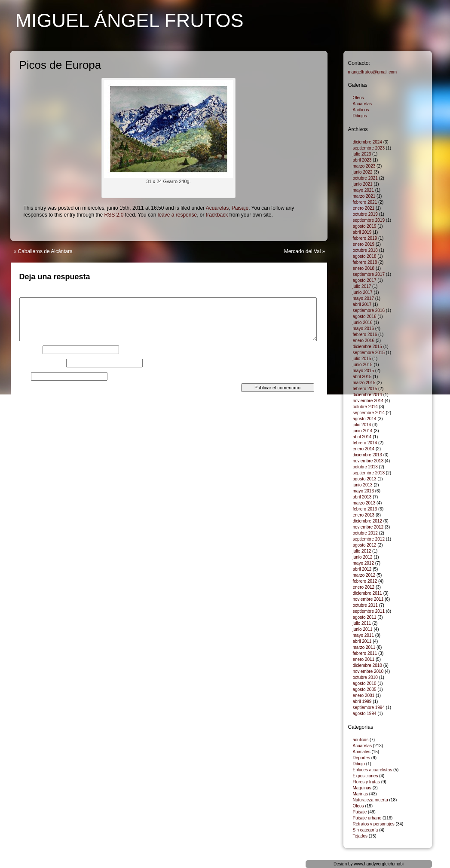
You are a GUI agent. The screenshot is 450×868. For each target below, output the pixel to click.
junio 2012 (363, 557)
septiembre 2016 (369, 310)
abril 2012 (362, 569)
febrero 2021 (365, 202)
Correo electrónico (42, 363)
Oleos (358, 98)
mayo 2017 (363, 298)
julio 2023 (362, 154)
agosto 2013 (365, 479)
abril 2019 (362, 232)
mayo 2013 (363, 491)
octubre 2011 (365, 605)
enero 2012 (364, 587)
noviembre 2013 (368, 461)
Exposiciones (366, 776)
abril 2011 (362, 641)
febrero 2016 (365, 335)
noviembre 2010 (368, 671)
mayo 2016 (363, 329)
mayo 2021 (363, 190)
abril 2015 (362, 377)
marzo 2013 (364, 503)
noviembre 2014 (368, 401)
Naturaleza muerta (370, 800)
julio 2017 (362, 286)
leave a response (177, 215)
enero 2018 (364, 268)
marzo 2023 (364, 166)
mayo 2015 (363, 371)
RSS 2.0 (114, 215)
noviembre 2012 (368, 527)
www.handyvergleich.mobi (379, 864)
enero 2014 (364, 449)
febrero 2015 (365, 389)
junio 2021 (363, 184)
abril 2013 (362, 497)
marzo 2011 (364, 647)
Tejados (360, 836)
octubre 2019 (365, 214)
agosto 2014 (365, 419)
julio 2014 (362, 425)
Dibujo (359, 764)
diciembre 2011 (367, 593)
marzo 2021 (364, 196)
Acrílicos (361, 110)
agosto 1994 (365, 714)
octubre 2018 (365, 250)
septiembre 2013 (369, 473)
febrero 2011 (365, 653)
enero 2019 (364, 244)
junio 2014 (363, 431)
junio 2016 (363, 322)
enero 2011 (364, 659)
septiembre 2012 (369, 539)
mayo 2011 (363, 635)
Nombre (30, 350)
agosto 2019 (365, 226)
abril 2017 (362, 304)
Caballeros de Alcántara (45, 251)
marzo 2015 (364, 383)
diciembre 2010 (367, 665)
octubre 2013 (365, 467)
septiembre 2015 (369, 353)
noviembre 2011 (368, 599)
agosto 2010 (365, 683)
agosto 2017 (365, 280)
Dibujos (360, 116)
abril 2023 (362, 160)
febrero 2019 (365, 238)
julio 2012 (362, 551)
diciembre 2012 (367, 521)
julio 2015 (362, 359)
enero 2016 (364, 341)
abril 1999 (362, 701)
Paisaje (240, 208)
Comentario (34, 295)
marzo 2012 (364, 575)
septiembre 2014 (369, 413)
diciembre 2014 (367, 395)
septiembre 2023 (369, 148)
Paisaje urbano (367, 818)
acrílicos (361, 740)
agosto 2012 (365, 545)
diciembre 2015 (367, 347)
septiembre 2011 (369, 611)
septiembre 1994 (369, 708)
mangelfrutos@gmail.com (373, 72)
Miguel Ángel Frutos (130, 20)
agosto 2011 (365, 617)
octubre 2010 (365, 677)
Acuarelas (217, 208)
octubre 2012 (365, 533)
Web (24, 376)
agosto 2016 (365, 316)
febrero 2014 (365, 443)
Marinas (361, 794)
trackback (217, 215)
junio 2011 (363, 629)
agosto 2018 (365, 256)
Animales (362, 752)
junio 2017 (363, 292)
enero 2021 (364, 208)
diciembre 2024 (367, 142)
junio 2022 (363, 172)
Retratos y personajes (374, 824)
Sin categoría (366, 830)
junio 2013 (363, 485)
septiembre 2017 (369, 274)
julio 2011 (362, 623)
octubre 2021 (365, 178)
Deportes (362, 758)
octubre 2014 (365, 407)
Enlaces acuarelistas (373, 770)
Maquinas (362, 788)
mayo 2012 (363, 563)
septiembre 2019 (369, 220)
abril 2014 (362, 437)
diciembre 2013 (367, 455)
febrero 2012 (365, 581)
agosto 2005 (365, 689)
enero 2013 (364, 515)
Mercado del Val (303, 251)
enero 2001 (364, 695)
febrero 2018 (365, 262)
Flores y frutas (366, 782)
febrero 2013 (365, 509)
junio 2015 (363, 365)
